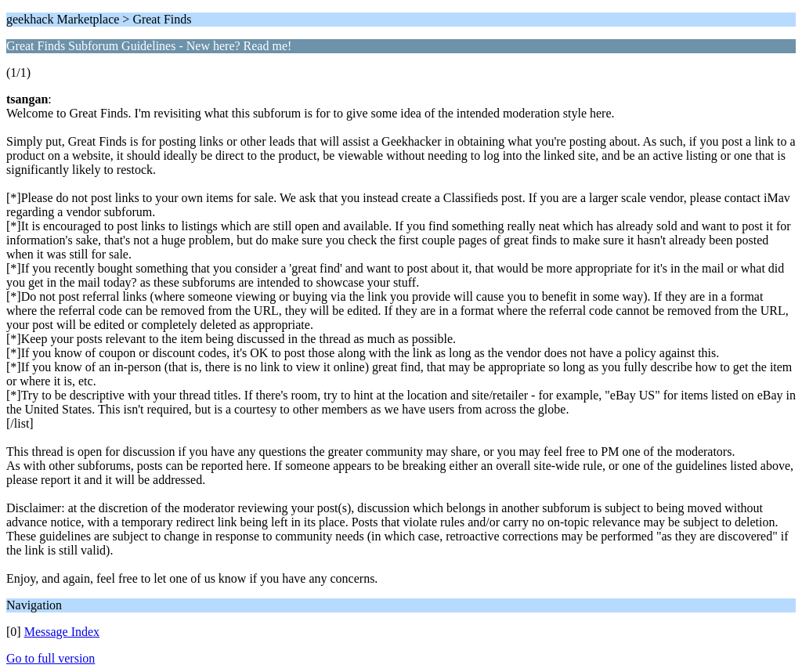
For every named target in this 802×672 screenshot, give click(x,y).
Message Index (62, 632)
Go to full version (51, 658)
